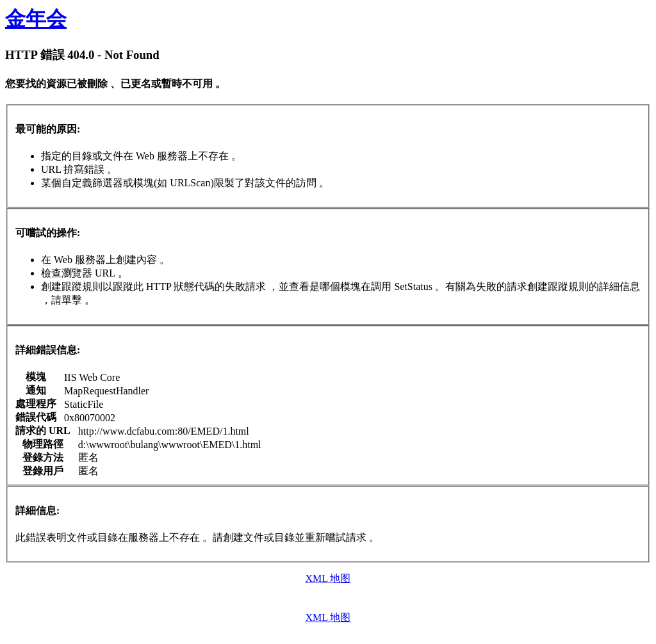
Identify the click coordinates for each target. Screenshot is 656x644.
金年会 (36, 19)
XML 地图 (328, 578)
